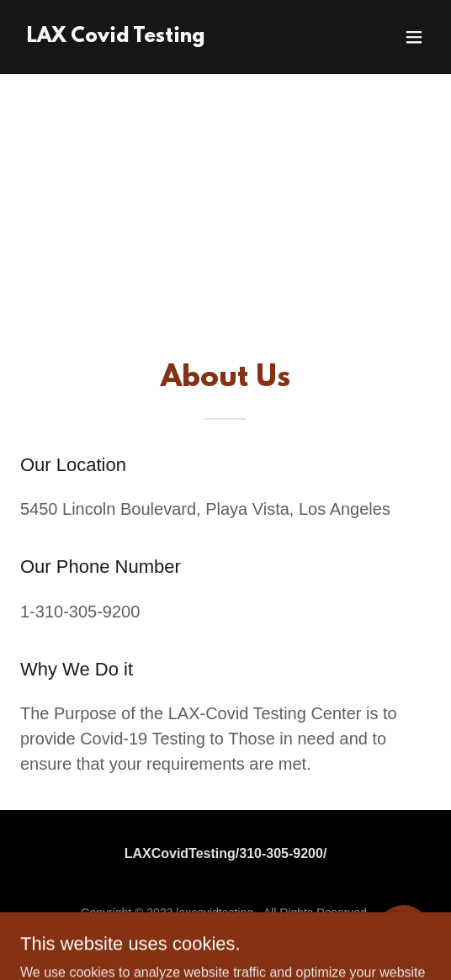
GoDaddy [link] (258, 937)
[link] (116, 37)
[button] (414, 37)
